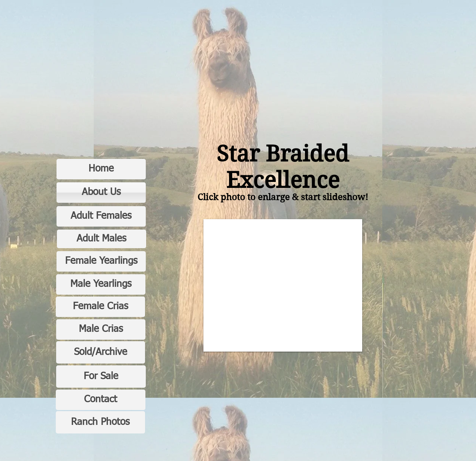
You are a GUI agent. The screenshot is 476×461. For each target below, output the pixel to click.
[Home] (101, 169)
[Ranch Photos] (100, 422)
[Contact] (101, 400)
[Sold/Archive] (101, 352)
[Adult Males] (102, 239)
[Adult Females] (101, 216)
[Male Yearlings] (101, 284)
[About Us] (101, 193)
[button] (283, 285)
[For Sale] (101, 377)
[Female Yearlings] (101, 261)
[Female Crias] (100, 307)
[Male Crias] (101, 329)
